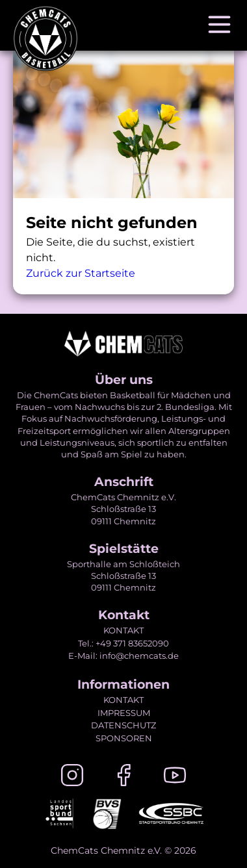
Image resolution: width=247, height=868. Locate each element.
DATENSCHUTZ (123, 725)
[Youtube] (175, 777)
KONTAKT (123, 630)
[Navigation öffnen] (219, 25)
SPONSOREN (124, 738)
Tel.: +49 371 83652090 (123, 643)
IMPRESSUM (124, 713)
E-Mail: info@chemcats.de (123, 656)
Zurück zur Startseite (81, 273)
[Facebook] (123, 777)
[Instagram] (72, 777)
